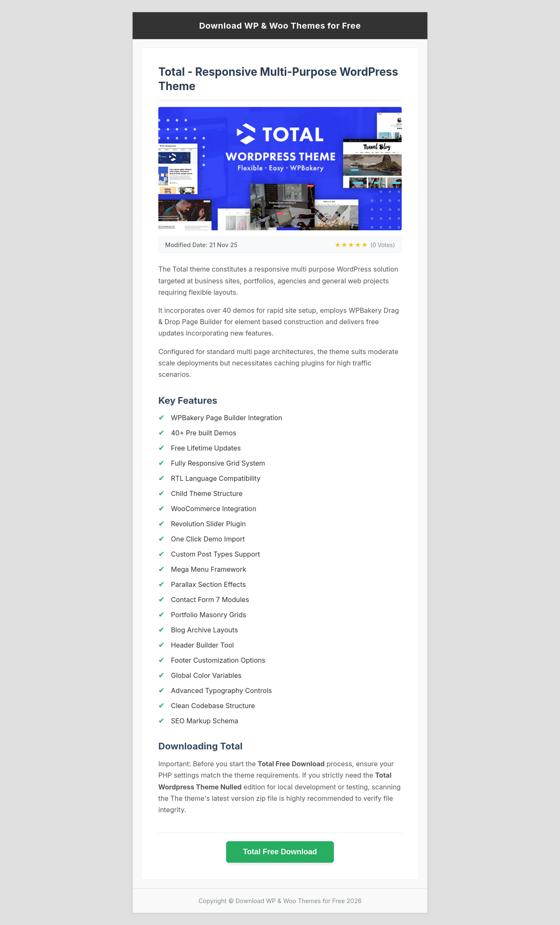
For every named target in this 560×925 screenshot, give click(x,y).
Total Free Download (280, 852)
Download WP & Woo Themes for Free (280, 26)
